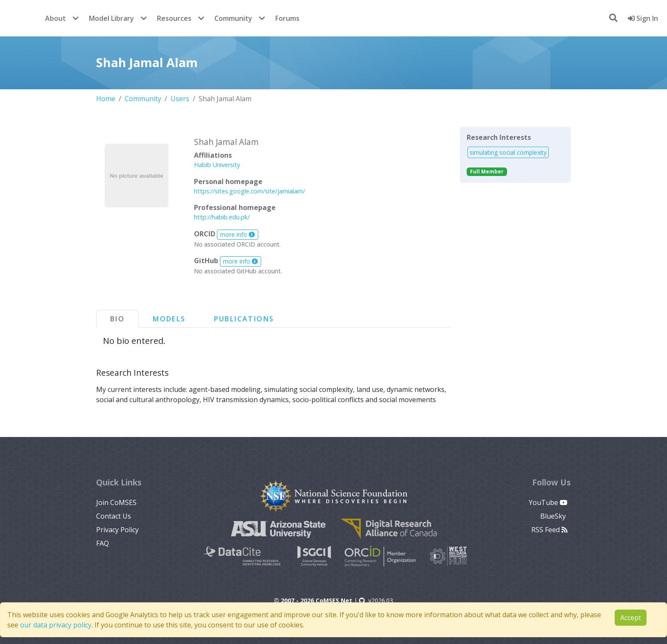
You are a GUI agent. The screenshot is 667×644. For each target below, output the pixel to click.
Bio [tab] (117, 319)
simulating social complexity (508, 152)
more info (237, 234)
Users (180, 99)
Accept (631, 618)
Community (233, 18)
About (56, 18)
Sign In (643, 18)
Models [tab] (169, 319)
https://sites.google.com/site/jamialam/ (249, 191)
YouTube (548, 502)
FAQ (103, 543)
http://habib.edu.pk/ (222, 217)
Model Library (111, 18)
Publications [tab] (244, 319)
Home (106, 99)
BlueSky (554, 516)
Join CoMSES (116, 502)
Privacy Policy (117, 530)
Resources (174, 18)
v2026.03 (376, 600)
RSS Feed (549, 530)
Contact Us (114, 516)
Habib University (217, 165)
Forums (287, 18)
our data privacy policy (56, 625)
